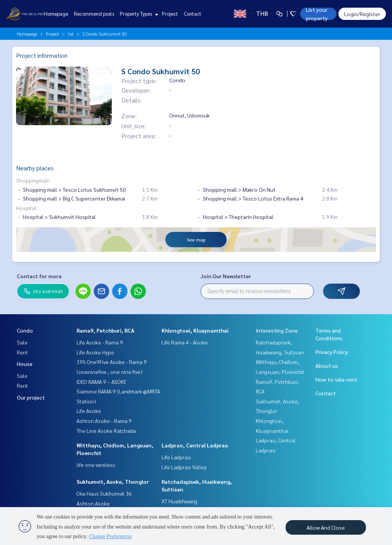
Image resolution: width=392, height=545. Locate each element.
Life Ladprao (176, 457)
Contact (193, 14)
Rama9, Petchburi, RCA (105, 330)
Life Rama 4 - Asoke (185, 342)
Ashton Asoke (93, 503)
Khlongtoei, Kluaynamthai (195, 330)
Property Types (138, 14)
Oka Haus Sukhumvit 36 (104, 493)
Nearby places (35, 168)
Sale (22, 342)
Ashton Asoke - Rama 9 (104, 421)
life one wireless (96, 465)
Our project (31, 397)
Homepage (56, 14)
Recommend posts (94, 14)
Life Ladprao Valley (184, 467)
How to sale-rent (336, 379)
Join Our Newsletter (226, 276)
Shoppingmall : (34, 180)
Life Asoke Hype (95, 352)
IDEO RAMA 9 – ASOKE (101, 382)
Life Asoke (89, 411)
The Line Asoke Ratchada (106, 431)
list (71, 34)
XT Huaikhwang (179, 501)
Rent (22, 352)
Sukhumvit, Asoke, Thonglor (113, 481)
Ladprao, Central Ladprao (195, 445)
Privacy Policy (332, 352)
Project (170, 14)
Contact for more (39, 276)
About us (327, 366)
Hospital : (27, 208)
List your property (317, 14)
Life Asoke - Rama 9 (100, 342)
